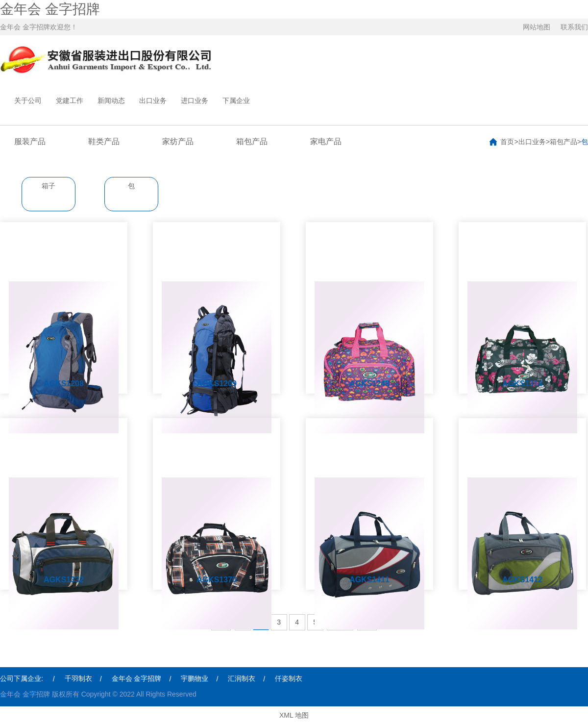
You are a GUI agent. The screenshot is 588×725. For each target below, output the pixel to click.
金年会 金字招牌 (50, 9)
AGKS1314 (522, 384)
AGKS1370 (217, 580)
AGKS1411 (369, 580)
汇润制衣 (242, 678)
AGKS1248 (369, 384)
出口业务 (153, 100)
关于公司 (28, 100)
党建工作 (70, 100)
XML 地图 (294, 715)
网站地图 (537, 27)
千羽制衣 (78, 678)
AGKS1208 (64, 384)
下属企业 (236, 100)
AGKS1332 (64, 580)
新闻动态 (111, 100)
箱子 (49, 186)
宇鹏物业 (195, 678)
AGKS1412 (522, 580)
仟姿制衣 (289, 678)
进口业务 (195, 100)
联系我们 (574, 27)
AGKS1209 (217, 384)
